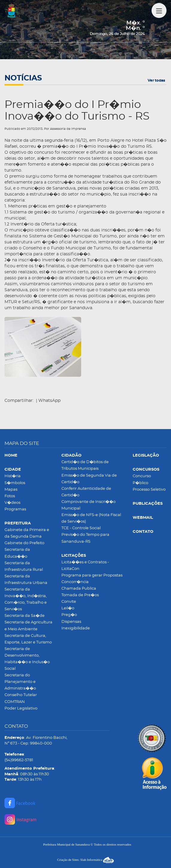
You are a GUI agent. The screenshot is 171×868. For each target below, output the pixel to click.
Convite (69, 602)
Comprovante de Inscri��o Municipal (88, 505)
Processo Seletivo (149, 490)
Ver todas (156, 80)
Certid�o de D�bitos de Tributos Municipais (85, 465)
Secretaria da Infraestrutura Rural (24, 566)
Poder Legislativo (21, 708)
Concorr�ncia (75, 582)
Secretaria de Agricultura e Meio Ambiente (28, 626)
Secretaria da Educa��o (17, 553)
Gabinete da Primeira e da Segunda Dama (27, 533)
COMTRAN (15, 702)
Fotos (10, 496)
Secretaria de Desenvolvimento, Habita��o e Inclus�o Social (27, 659)
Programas (15, 509)
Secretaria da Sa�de (25, 616)
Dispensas (71, 622)
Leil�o (68, 608)
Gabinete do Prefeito (24, 543)
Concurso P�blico (142, 479)
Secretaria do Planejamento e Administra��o (20, 682)
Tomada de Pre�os (80, 595)
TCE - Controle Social (81, 528)
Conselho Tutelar (21, 695)
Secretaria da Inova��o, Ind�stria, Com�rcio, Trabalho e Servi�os (26, 599)
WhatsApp (49, 401)
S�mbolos (15, 483)
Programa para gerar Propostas (92, 575)
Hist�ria (13, 476)
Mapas (11, 490)
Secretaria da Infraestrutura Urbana (26, 580)
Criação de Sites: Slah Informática (86, 860)
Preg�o (69, 615)
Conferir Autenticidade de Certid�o (86, 492)
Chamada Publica (79, 589)
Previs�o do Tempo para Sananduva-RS (85, 538)
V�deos (12, 503)
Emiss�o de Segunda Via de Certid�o (89, 479)
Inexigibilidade (76, 628)
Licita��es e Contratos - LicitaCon (85, 566)
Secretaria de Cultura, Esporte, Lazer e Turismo (28, 639)
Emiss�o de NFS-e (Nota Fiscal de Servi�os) (91, 518)
